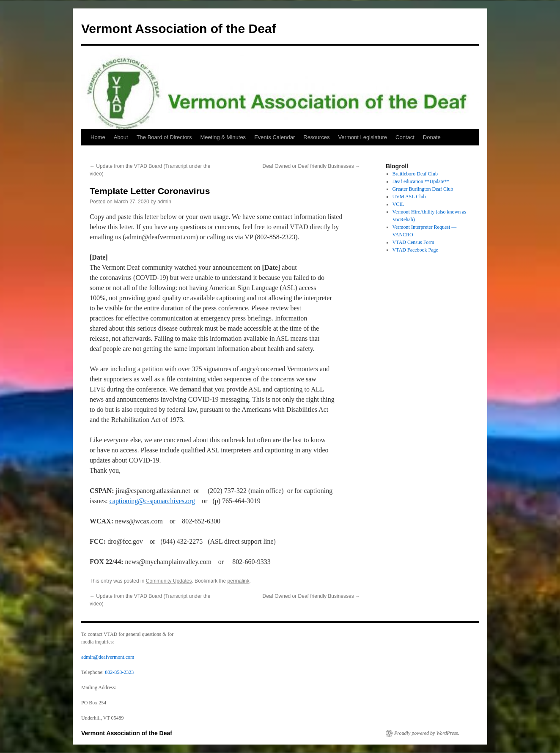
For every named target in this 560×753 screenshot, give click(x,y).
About (121, 137)
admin (164, 202)
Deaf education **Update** (421, 181)
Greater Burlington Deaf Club (423, 189)
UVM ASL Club (409, 197)
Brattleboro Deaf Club (415, 174)
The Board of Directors (164, 137)
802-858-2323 (119, 672)
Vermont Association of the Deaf (179, 29)
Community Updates (169, 581)
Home (98, 137)
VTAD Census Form (413, 242)
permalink (239, 581)
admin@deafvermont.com (108, 657)
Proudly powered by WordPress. (427, 733)
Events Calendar (275, 137)
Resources (316, 137)
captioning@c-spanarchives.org (152, 501)
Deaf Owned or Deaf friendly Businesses (312, 166)
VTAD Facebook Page (415, 250)
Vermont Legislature (362, 137)
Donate (432, 137)
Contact (405, 137)
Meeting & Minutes (223, 137)
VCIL (398, 204)
